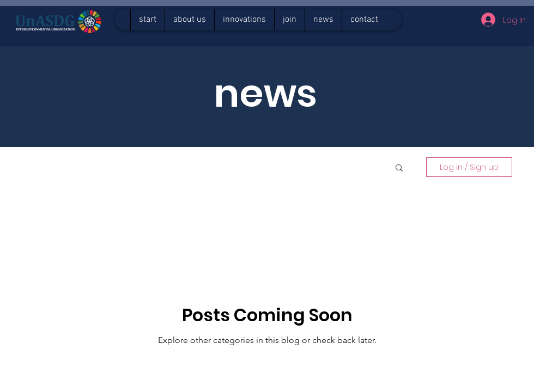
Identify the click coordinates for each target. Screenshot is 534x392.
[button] (399, 169)
